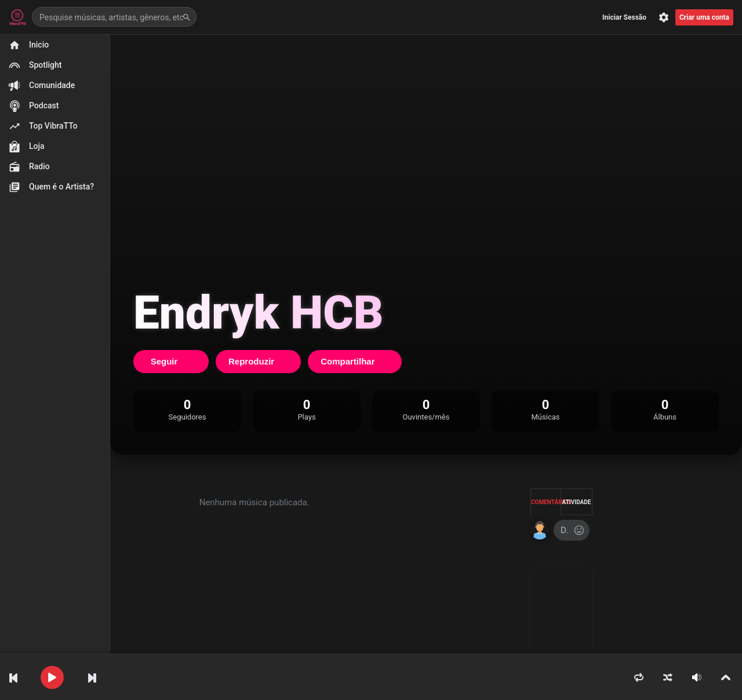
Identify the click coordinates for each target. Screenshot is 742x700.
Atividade (577, 502)
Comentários (546, 502)
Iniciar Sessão (624, 17)
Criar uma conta (704, 17)
